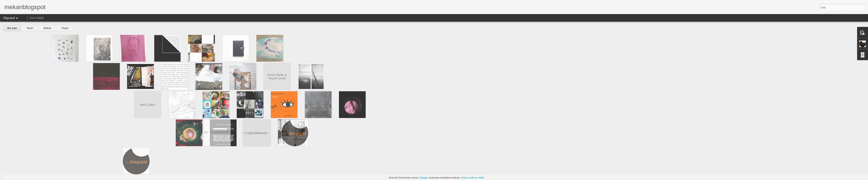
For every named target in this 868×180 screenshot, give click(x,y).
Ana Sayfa (37, 18)
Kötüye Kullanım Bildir (473, 178)
